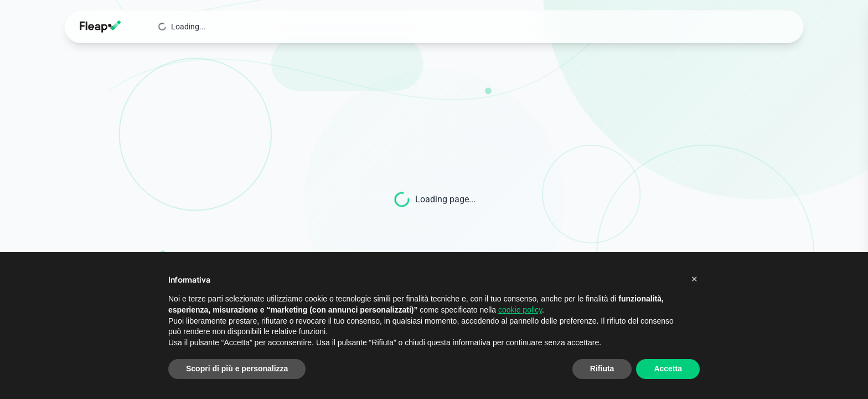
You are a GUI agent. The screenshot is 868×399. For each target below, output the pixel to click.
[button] (694, 279)
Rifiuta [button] (602, 369)
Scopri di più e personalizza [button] (237, 369)
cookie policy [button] (520, 310)
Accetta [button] (668, 369)
